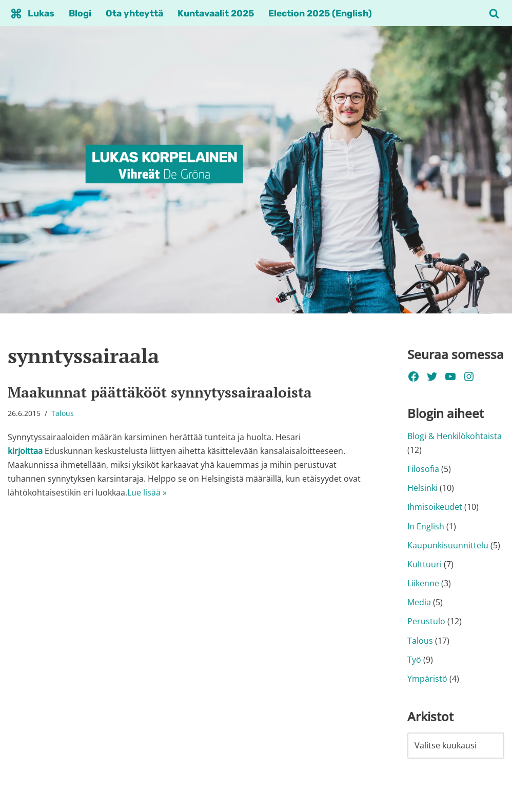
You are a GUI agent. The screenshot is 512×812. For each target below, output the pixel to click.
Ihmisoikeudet (435, 507)
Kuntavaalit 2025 (216, 13)
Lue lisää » (147, 492)
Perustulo (426, 621)
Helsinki (422, 488)
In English (426, 526)
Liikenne (423, 583)
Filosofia (423, 469)
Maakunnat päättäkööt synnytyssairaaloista (160, 392)
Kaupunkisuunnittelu (448, 545)
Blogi (80, 13)
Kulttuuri (425, 564)
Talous (63, 413)
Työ (414, 660)
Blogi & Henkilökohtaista (455, 436)
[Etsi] (494, 13)
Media (419, 602)
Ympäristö (427, 679)
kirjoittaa (25, 451)
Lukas (41, 13)
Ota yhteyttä (134, 13)
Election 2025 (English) (320, 13)
